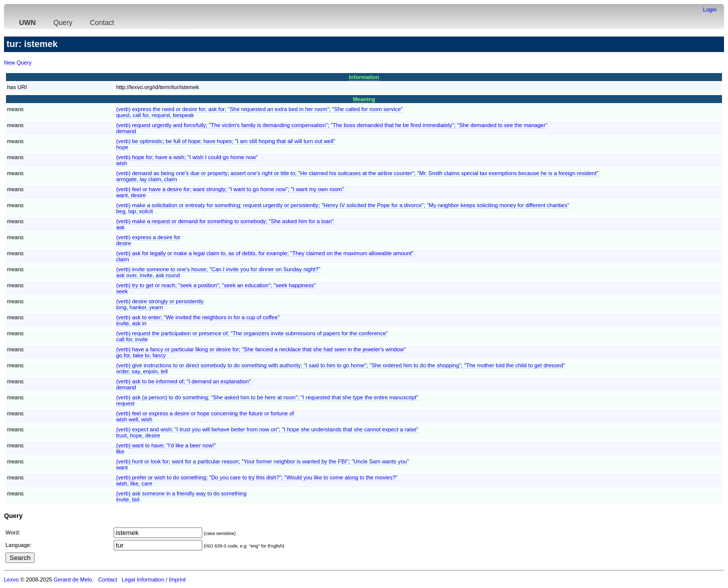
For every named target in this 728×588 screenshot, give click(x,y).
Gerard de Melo (73, 579)
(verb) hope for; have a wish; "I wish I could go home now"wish (187, 160)
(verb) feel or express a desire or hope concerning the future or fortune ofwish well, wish (205, 416)
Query (63, 23)
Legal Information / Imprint (154, 579)
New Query (18, 63)
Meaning (364, 99)
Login (710, 10)
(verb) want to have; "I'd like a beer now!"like (166, 448)
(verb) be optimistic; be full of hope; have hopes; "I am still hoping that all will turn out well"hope (226, 144)
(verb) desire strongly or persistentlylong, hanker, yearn (160, 304)
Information (364, 77)
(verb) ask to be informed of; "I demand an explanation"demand (184, 384)
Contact (102, 23)
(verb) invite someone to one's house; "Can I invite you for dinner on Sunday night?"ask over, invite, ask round (218, 272)
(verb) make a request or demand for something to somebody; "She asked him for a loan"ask (225, 224)
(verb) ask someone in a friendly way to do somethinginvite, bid (181, 496)
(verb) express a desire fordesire (148, 240)
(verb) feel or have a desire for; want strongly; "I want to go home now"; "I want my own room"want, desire (230, 192)
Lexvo (11, 579)
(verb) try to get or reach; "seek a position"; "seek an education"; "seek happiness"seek (216, 288)
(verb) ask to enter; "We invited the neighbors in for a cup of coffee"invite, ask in (198, 320)
